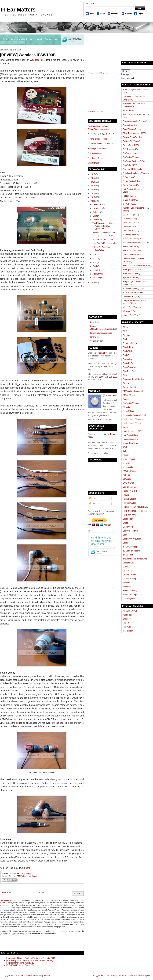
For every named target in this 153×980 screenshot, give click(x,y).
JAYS (125, 447)
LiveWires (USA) (130, 227)
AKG (125, 331)
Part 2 (111, 134)
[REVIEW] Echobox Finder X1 (20, 965)
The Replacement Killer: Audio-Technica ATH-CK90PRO (103, 226)
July (95, 255)
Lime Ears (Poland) (131, 223)
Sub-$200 (113, 377)
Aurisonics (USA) (130, 125)
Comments (95, 504)
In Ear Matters (18, 10)
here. (107, 453)
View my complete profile (100, 420)
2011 (93, 193)
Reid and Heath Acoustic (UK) (136, 507)
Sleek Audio (128, 527)
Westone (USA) (129, 311)
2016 (93, 174)
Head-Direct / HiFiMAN (133, 431)
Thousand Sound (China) (134, 288)
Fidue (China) (129, 411)
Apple (125, 339)
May (95, 262)
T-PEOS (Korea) (130, 547)
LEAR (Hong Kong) (131, 215)
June (95, 259)
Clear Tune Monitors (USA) (134, 133)
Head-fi (126, 623)
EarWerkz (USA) (130, 165)
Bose (125, 375)
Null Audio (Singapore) (132, 251)
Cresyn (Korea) (129, 387)
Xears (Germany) (130, 591)
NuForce (127, 475)
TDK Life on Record (131, 551)
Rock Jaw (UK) (129, 515)
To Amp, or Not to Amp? (98, 139)
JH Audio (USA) (130, 204)
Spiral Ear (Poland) (131, 278)
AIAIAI (126, 327)
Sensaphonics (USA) (132, 270)
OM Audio (127, 479)
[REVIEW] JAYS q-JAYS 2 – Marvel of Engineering (30, 960)
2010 (93, 197)
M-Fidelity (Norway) (131, 235)
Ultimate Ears (129, 563)
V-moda (126, 567)
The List (101, 353)
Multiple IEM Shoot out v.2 (104, 239)
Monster (126, 463)
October (96, 212)
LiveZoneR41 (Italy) (131, 231)
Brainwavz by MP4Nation (134, 379)
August (96, 220)
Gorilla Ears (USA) (131, 185)
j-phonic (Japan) (130, 599)
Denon (126, 399)
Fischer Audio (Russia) (133, 423)
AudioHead (128, 615)
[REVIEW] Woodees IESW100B (28, 55)
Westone (127, 583)
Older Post (78, 894)
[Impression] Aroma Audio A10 (20, 963)
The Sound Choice (96, 158)
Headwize (127, 627)
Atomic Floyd (128, 347)
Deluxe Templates (126, 976)
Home (92, 14)
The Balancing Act (95, 153)
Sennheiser (128, 519)
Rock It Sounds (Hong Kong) (135, 511)
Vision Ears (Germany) (133, 307)
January (96, 278)
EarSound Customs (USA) (134, 161)
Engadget (127, 619)
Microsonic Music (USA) (133, 239)
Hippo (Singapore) (131, 439)
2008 (93, 283)
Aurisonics (127, 359)
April (95, 266)
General (93, 337)
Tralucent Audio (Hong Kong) (135, 559)
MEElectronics (129, 459)
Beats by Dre (128, 363)
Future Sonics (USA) (132, 181)
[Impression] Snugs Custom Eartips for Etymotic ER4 (31, 958)
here (28, 868)
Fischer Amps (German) (133, 419)
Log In (140, 14)
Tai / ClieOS (111, 396)
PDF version (104, 129)
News (92, 322)
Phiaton (126, 495)
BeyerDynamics (130, 367)
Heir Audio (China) (131, 435)
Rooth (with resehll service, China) (137, 266)
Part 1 (105, 134)
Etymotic (127, 407)
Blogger (47, 976)
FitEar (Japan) (129, 177)
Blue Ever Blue (129, 371)
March (96, 270)
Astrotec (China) (130, 343)
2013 (93, 186)
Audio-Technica (129, 351)
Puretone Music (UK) (132, 255)
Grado (126, 427)
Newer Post (5, 892)
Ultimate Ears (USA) (131, 296)
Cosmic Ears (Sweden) (133, 137)
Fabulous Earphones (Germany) (137, 173)
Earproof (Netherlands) (133, 169)
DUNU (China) (129, 395)
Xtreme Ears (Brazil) (131, 315)
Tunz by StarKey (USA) (133, 292)
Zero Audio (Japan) (131, 595)
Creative (126, 383)
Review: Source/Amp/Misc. (101, 333)
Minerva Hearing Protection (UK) (137, 243)
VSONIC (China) (130, 575)
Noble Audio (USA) (131, 247)
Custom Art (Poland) (131, 141)
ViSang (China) (129, 579)
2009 (93, 201)
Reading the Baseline (97, 149)
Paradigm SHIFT (130, 491)
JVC (125, 451)
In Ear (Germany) (130, 200)
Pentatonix (91, 73)
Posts (93, 499)
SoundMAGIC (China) (132, 539)
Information (94, 341)
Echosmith (91, 112)
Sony (125, 535)
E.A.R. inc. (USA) (130, 149)
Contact (128, 14)
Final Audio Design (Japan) (134, 415)
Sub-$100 (99, 377)
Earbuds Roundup (109, 366)
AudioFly (127, 355)
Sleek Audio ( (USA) (131, 274)
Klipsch (126, 455)
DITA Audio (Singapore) (133, 391)
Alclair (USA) (128, 110)
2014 (93, 182)
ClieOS (113, 446)
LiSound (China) (130, 219)
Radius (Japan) (129, 499)
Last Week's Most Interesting (105, 243)
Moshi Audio (128, 467)
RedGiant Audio (130, 503)
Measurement (93, 163)
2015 (93, 178)
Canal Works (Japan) (132, 129)
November (97, 208)
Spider (126, 543)
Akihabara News (130, 611)
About (103, 14)
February (97, 274)
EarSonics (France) (131, 157)
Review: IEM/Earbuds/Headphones (24, 876)
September (98, 216)
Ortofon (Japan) (130, 487)
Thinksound (128, 555)
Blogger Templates (101, 976)
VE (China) (128, 571)
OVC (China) (128, 483)
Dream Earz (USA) (131, 145)
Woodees (35, 60)
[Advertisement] (37, 942)
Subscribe (115, 14)
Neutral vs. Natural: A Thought (100, 144)
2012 (93, 190)
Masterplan (145, 976)
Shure (125, 523)
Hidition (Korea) (129, 196)
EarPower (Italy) (130, 153)
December (97, 204)
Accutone (127, 335)
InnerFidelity (128, 631)
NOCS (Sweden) (130, 471)
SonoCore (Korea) (131, 531)
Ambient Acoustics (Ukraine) (135, 121)
